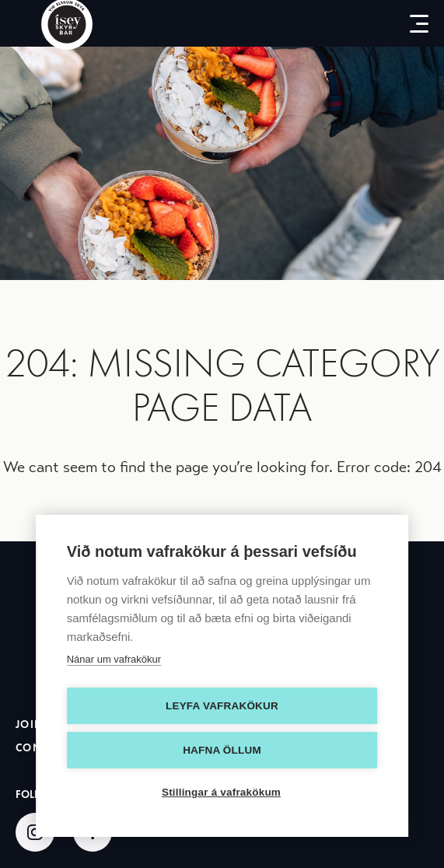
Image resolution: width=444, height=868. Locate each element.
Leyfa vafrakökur (222, 706)
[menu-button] (413, 23)
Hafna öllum (222, 750)
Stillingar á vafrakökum (221, 792)
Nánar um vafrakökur (114, 659)
